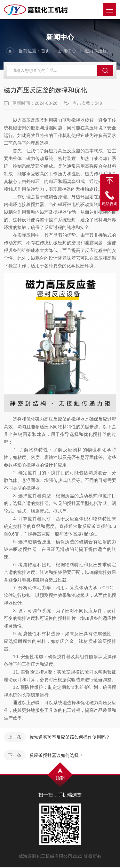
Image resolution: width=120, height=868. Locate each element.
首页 (45, 51)
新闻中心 (67, 51)
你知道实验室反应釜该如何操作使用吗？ (70, 738)
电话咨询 (110, 204)
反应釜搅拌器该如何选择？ (56, 756)
